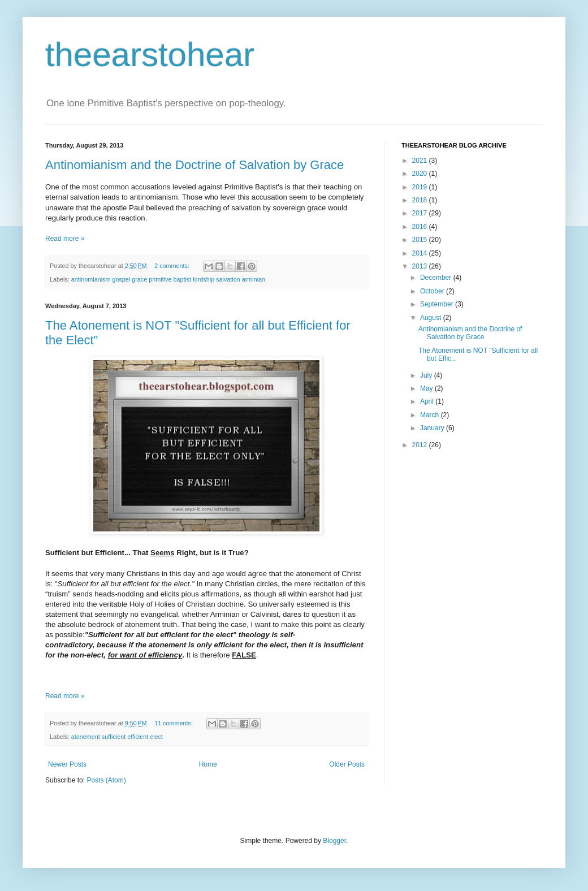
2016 (421, 227)
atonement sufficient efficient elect (117, 737)
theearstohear (150, 55)
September (438, 304)
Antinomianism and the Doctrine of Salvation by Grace (194, 165)
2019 (421, 187)
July (427, 375)
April (428, 401)
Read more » (65, 239)
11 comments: (174, 723)
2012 (421, 445)
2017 (421, 213)
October (433, 291)
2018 (421, 200)
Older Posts (347, 764)
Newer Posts (67, 764)
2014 (421, 253)
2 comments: (173, 266)
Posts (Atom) (106, 780)
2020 (421, 174)
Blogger (334, 841)
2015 (421, 240)
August (432, 318)
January (433, 428)
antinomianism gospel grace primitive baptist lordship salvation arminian (168, 279)
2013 (421, 266)
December (437, 278)
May (427, 388)
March (431, 415)
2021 (421, 161)
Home (208, 764)
